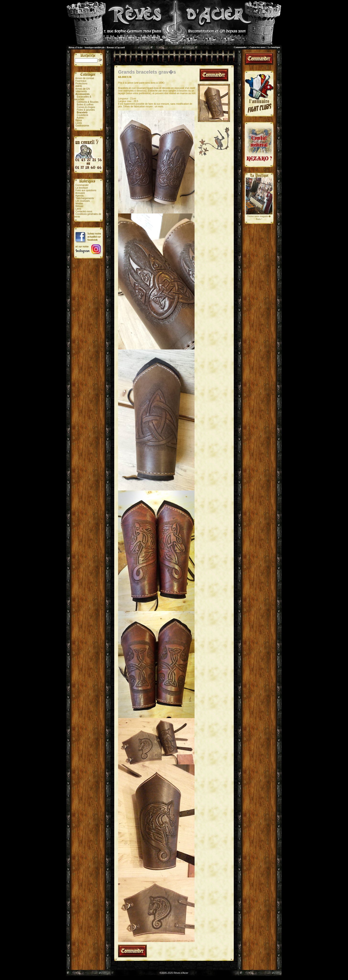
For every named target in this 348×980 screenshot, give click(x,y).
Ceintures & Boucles (88, 102)
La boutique (274, 47)
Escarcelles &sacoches (83, 98)
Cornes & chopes (86, 107)
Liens (78, 209)
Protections (82, 84)
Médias (79, 204)
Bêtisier (79, 206)
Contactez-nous (257, 47)
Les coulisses (83, 201)
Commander (240, 47)
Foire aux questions (86, 190)
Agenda (79, 196)
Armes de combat (85, 78)
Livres (79, 123)
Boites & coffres (85, 105)
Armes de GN (83, 89)
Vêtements (81, 91)
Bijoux (79, 120)
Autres (80, 118)
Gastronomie (82, 126)
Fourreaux (81, 81)
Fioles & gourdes (86, 110)
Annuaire (80, 193)
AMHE (79, 86)
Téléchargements (84, 198)
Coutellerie (82, 115)
